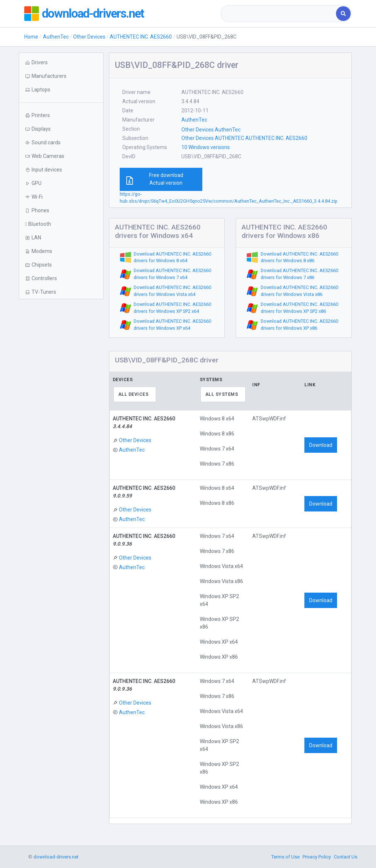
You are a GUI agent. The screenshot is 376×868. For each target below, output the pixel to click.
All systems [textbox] (222, 394)
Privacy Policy (317, 857)
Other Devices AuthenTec (211, 130)
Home (31, 37)
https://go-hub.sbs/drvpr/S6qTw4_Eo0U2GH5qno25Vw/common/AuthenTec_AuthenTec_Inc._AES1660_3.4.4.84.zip (229, 198)
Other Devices (89, 37)
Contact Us (346, 857)
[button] (61, 90)
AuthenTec (56, 37)
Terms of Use (285, 857)
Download (321, 445)
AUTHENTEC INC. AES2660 (141, 37)
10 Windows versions (206, 147)
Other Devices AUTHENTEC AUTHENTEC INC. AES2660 (244, 138)
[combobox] (279, 14)
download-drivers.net (97, 14)
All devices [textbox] (133, 394)
